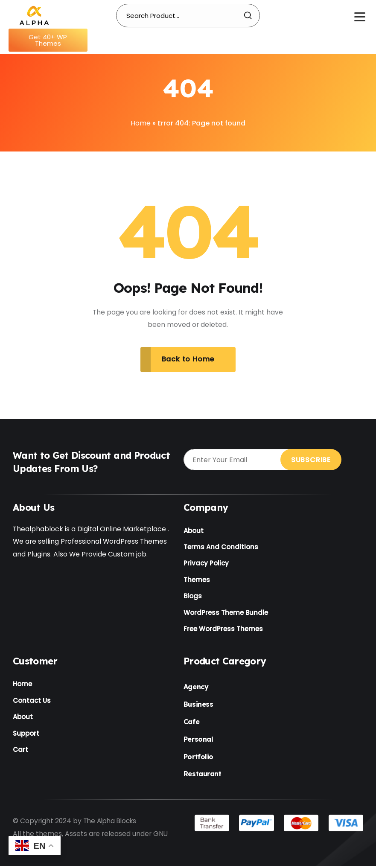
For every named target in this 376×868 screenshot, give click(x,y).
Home (141, 123)
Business (198, 707)
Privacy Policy (206, 565)
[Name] (34, 15)
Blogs (193, 598)
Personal (198, 742)
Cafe (191, 724)
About (194, 531)
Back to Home (188, 360)
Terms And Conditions (221, 548)
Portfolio (198, 759)
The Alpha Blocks (112, 823)
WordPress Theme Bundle (226, 615)
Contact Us (32, 703)
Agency (196, 689)
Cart (20, 754)
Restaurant (202, 776)
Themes (197, 581)
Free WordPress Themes (223, 631)
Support (26, 737)
